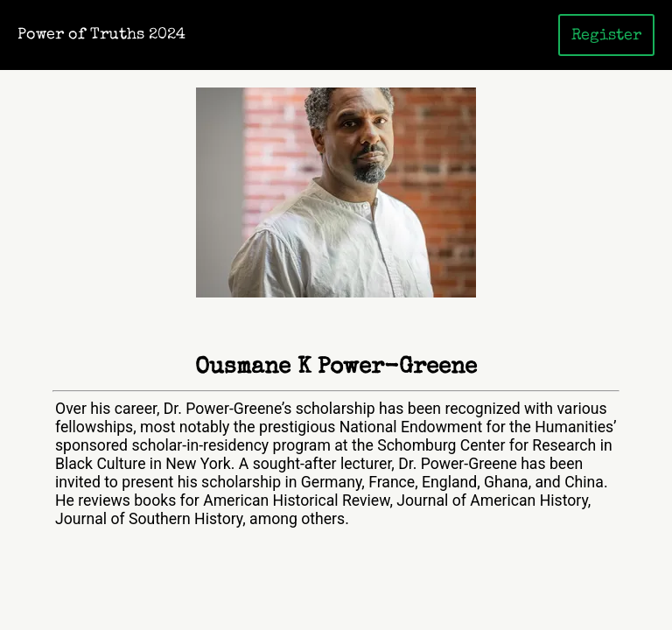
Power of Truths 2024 (101, 35)
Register (606, 36)
